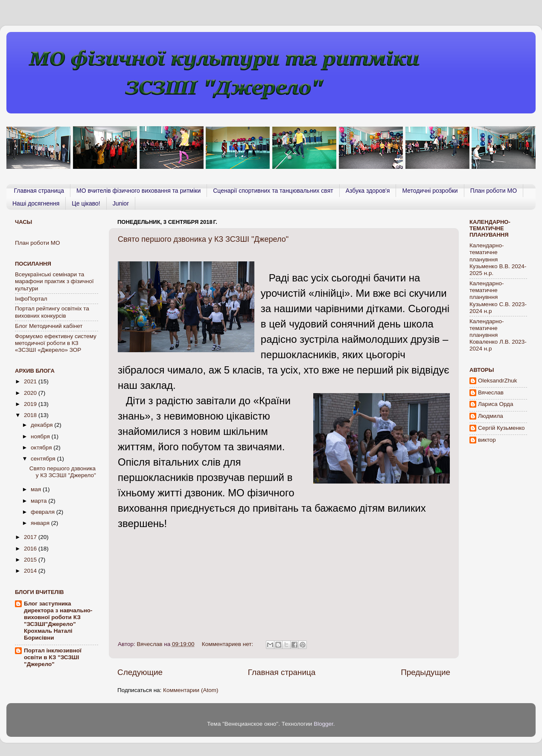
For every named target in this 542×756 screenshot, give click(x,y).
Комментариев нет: (228, 644)
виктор (487, 440)
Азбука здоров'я (368, 191)
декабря (42, 425)
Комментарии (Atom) (191, 690)
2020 (31, 393)
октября (42, 448)
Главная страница (39, 191)
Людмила (491, 416)
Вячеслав (491, 392)
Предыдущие (425, 672)
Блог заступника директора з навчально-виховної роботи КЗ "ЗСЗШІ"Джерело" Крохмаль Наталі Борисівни (58, 621)
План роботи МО (494, 191)
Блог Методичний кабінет (49, 326)
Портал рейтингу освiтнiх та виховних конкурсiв (52, 312)
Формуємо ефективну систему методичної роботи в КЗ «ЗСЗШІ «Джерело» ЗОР (56, 343)
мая (37, 489)
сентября (44, 459)
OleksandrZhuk (498, 381)
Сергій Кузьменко (501, 428)
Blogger (323, 724)
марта (39, 501)
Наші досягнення (36, 203)
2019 (31, 404)
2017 (31, 537)
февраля (44, 512)
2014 (31, 571)
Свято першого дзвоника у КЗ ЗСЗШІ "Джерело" (203, 239)
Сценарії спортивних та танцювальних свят (273, 191)
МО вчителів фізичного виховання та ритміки (138, 191)
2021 (31, 381)
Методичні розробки (430, 191)
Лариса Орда (496, 404)
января (41, 523)
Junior (121, 203)
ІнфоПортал (31, 299)
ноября (41, 436)
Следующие (140, 672)
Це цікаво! (86, 203)
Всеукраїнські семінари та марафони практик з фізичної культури (54, 281)
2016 (31, 549)
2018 (31, 415)
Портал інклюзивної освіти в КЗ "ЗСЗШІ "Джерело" (53, 657)
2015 (31, 560)
